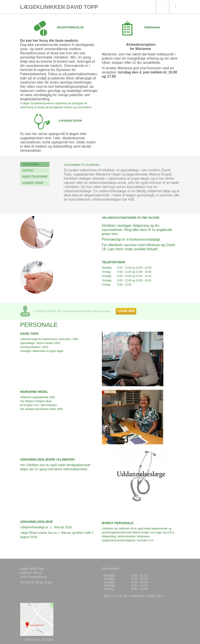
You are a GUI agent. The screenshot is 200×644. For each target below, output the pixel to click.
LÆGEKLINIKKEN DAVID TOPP (59, 7)
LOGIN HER (126, 311)
